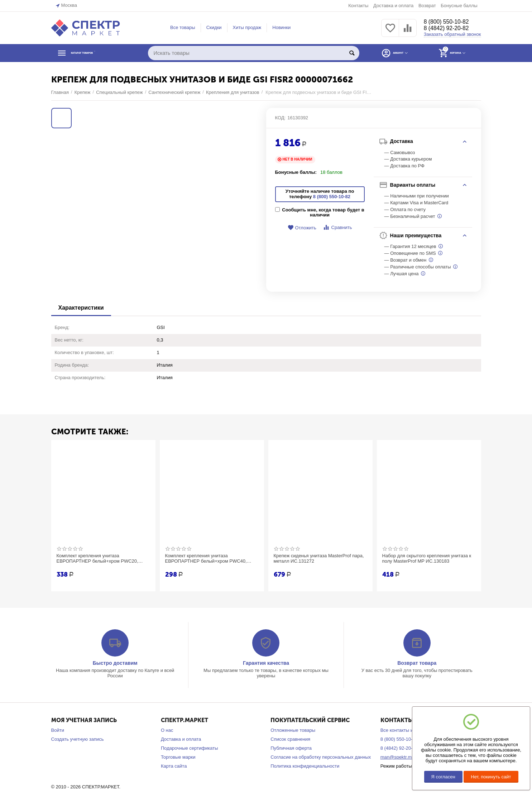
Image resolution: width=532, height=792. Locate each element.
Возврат (427, 6)
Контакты (358, 6)
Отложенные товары (293, 730)
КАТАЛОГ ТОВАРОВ (95, 53)
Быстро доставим (115, 663)
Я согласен (443, 777)
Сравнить (337, 227)
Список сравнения (290, 739)
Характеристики (81, 308)
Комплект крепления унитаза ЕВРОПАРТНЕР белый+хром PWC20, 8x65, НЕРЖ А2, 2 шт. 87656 (101, 559)
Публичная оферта (291, 748)
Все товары (183, 27)
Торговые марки (178, 757)
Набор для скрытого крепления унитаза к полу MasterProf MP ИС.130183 (428, 559)
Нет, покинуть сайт (491, 777)
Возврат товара (417, 663)
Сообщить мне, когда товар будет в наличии (320, 213)
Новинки (281, 27)
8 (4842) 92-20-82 (450, 29)
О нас (167, 730)
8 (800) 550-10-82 (450, 22)
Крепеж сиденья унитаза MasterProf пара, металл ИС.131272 (315, 559)
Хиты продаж (247, 27)
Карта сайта (174, 766)
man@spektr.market (401, 757)
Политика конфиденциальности (305, 766)
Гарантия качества (266, 663)
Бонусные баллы (459, 6)
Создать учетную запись (78, 739)
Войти (58, 730)
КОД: (281, 118)
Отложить (302, 228)
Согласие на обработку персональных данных (321, 757)
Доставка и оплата (393, 6)
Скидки (214, 27)
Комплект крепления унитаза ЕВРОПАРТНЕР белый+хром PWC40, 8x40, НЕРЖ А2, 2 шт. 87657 (209, 559)
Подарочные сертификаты (190, 748)
